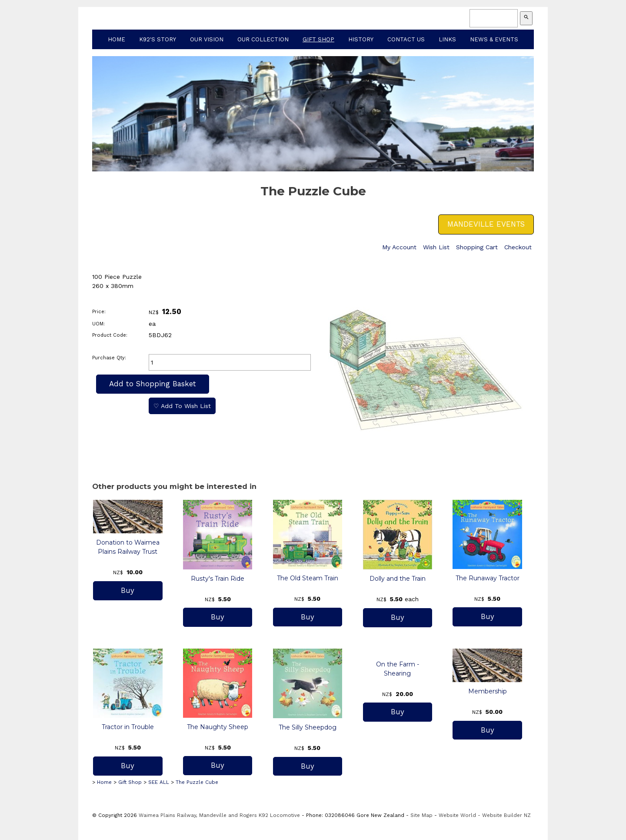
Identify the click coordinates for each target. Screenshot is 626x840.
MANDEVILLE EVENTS (486, 224)
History (361, 39)
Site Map (421, 815)
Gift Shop (318, 39)
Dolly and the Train (398, 579)
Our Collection (263, 39)
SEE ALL (159, 782)
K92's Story (158, 39)
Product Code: (110, 335)
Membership (488, 691)
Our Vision (207, 39)
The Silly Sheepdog (308, 727)
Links (447, 39)
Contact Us (406, 39)
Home (117, 39)
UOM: (98, 324)
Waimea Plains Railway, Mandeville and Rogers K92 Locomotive (219, 815)
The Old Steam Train (308, 578)
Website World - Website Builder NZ (485, 815)
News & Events (494, 39)
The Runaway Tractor (488, 578)
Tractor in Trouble (128, 727)
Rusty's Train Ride (218, 579)
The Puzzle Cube (197, 782)
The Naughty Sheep (218, 727)
